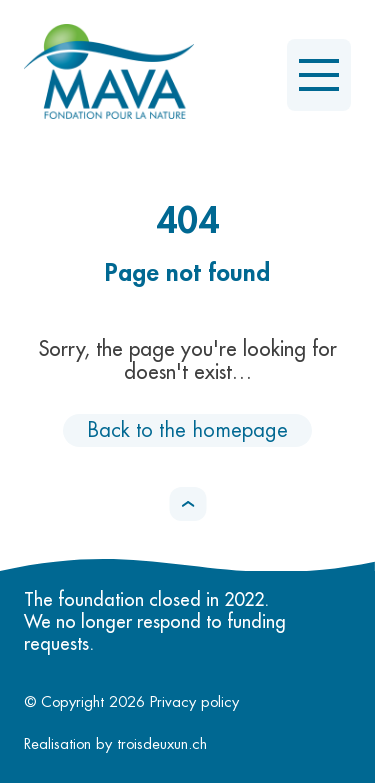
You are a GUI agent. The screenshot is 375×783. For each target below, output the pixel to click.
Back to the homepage (187, 430)
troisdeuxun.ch (184, 744)
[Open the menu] (319, 75)
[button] (187, 504)
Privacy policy (194, 702)
